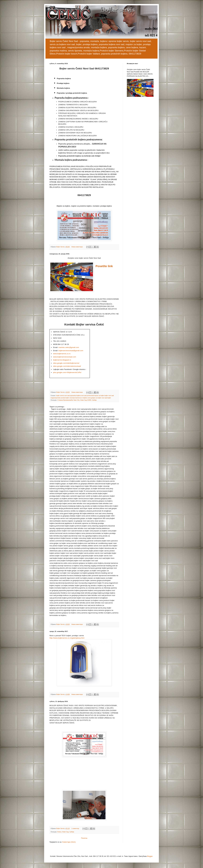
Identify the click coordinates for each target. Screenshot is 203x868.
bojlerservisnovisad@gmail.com (71, 351)
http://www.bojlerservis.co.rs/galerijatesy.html (67, 638)
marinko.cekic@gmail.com (69, 347)
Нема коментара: (77, 247)
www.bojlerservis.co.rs (62, 354)
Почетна (84, 838)
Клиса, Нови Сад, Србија (66, 832)
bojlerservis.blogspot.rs (62, 360)
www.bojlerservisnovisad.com (65, 357)
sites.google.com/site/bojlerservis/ (66, 363)
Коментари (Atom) (69, 842)
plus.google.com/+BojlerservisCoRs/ (67, 372)
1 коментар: (76, 828)
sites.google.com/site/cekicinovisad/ (67, 366)
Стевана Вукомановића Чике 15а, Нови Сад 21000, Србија (77, 400)
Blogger (150, 856)
